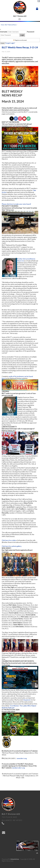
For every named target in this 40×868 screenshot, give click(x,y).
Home (3, 25)
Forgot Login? (10, 43)
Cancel (3, 43)
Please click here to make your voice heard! (16, 204)
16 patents (27, 700)
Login (22, 35)
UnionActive (15, 859)
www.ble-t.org (22, 758)
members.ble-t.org (18, 768)
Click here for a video (9, 540)
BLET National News (11, 25)
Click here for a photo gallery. (12, 546)
